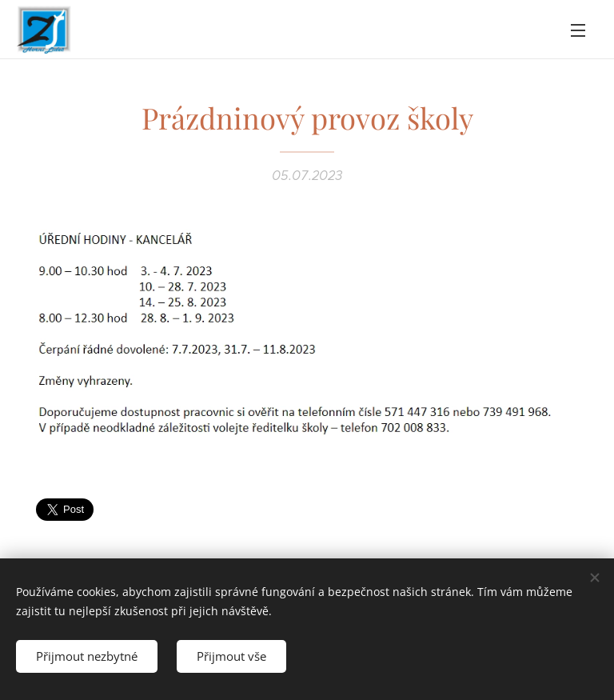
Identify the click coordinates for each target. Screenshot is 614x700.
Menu (578, 30)
